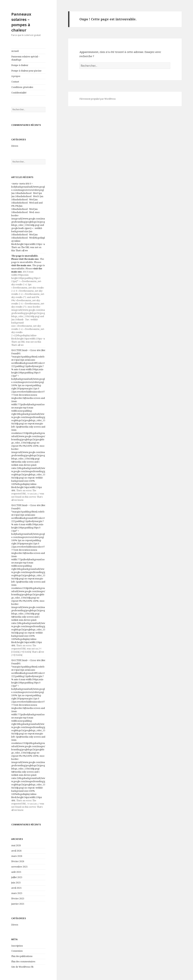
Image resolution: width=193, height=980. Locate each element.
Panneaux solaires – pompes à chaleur (21, 22)
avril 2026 (16, 851)
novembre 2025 (19, 867)
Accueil (15, 51)
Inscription (17, 946)
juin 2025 (16, 883)
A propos (16, 76)
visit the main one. (29, 259)
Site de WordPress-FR (22, 967)
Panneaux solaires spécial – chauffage (25, 58)
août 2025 (16, 872)
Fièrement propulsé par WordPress (98, 99)
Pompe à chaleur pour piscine (26, 71)
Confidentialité (19, 93)
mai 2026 (16, 845)
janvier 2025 (18, 904)
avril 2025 (16, 888)
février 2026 (18, 861)
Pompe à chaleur (20, 65)
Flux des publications (22, 956)
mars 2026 (17, 856)
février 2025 (18, 899)
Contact (15, 82)
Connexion (17, 951)
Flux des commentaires (23, 962)
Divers (15, 146)
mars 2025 (17, 893)
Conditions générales (22, 87)
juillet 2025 (17, 877)
